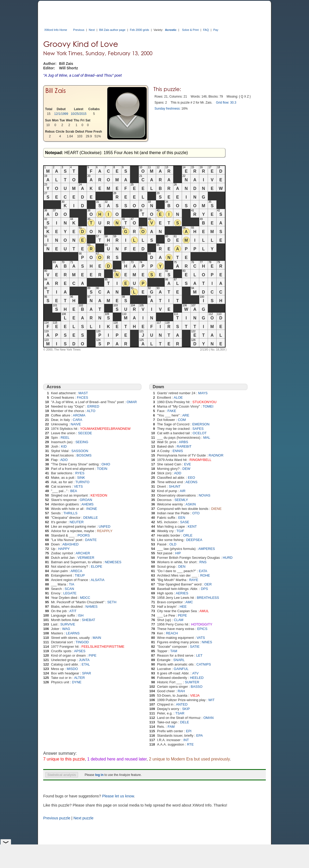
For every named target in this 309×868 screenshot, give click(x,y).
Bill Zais (56, 91)
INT (186, 740)
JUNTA (84, 660)
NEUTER (77, 522)
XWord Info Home (56, 30)
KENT (192, 526)
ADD (178, 473)
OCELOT (200, 433)
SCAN (69, 589)
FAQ (206, 30)
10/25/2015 (79, 114)
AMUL (204, 611)
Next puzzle (83, 818)
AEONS (191, 482)
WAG (66, 629)
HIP (178, 553)
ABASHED (70, 544)
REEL (65, 438)
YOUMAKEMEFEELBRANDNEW (105, 429)
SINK (81, 478)
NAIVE (76, 424)
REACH (172, 633)
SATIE (195, 647)
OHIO (106, 464)
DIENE (216, 509)
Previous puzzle (57, 818)
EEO (192, 478)
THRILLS (70, 513)
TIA (71, 584)
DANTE (91, 540)
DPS (204, 589)
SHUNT (175, 486)
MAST (83, 393)
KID (64, 446)
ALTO (91, 411)
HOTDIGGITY (202, 624)
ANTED (182, 704)
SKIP (186, 709)
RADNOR (216, 455)
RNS (203, 562)
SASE (185, 522)
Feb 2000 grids (139, 30)
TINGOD (82, 642)
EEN (182, 518)
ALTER (79, 678)
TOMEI (208, 406)
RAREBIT (184, 446)
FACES (83, 398)
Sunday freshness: (167, 109)
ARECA (76, 571)
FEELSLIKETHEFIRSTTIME (103, 647)
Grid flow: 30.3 (226, 103)
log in (99, 775)
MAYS (203, 393)
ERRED (93, 406)
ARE (186, 415)
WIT (212, 700)
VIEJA (195, 695)
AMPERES (207, 549)
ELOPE (96, 567)
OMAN (209, 718)
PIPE (93, 655)
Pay (216, 30)
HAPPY (64, 549)
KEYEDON (99, 495)
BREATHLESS (208, 598)
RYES (80, 473)
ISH (81, 615)
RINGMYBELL (201, 460)
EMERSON (201, 424)
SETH (112, 602)
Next (92, 30)
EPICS (202, 629)
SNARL (179, 660)
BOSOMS (84, 455)
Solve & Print (190, 30)
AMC (189, 602)
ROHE (205, 575)
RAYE (194, 580)
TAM (174, 651)
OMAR (132, 402)
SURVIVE (68, 624)
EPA (199, 735)
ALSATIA (98, 580)
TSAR (180, 713)
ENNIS (178, 451)
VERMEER (86, 558)
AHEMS (87, 504)
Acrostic (171, 30)
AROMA (79, 415)
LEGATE (70, 593)
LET (199, 655)
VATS (201, 638)
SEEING (82, 442)
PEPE (182, 615)
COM (182, 420)
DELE (185, 722)
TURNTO (82, 482)
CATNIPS (204, 664)
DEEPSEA (194, 540)
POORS (84, 535)
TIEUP (80, 575)
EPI (189, 731)
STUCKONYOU (205, 402)
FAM (171, 727)
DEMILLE (91, 518)
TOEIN (102, 469)
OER (208, 584)
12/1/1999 (61, 114)
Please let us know (118, 796)
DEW (186, 469)
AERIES (182, 593)
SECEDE (85, 433)
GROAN (86, 500)
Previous (79, 30)
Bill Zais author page (112, 30)
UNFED (105, 526)
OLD (173, 544)
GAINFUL (181, 669)
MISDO (72, 669)
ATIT (73, 611)
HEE (183, 607)
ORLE (188, 535)
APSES (80, 651)
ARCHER (83, 553)
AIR (183, 491)
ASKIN (191, 504)
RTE (190, 744)
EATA (203, 571)
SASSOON (80, 451)
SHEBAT (89, 620)
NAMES (91, 607)
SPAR (86, 673)
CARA (78, 420)
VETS (78, 486)
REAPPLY (105, 531)
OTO (196, 513)
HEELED (197, 678)
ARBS (183, 442)
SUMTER (192, 682)
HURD (228, 558)
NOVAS (205, 495)
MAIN (97, 638)
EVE (187, 464)
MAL (207, 438)
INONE (92, 509)
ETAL (86, 664)
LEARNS (73, 633)
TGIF (180, 531)
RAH (181, 691)
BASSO (197, 687)
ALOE (178, 398)
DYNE (77, 682)
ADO (64, 460)
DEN (182, 567)
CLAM (179, 620)
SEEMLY (181, 500)
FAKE (172, 411)
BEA (74, 491)
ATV (195, 673)
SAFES (198, 429)
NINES (207, 642)
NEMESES (113, 562)
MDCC (85, 598)
